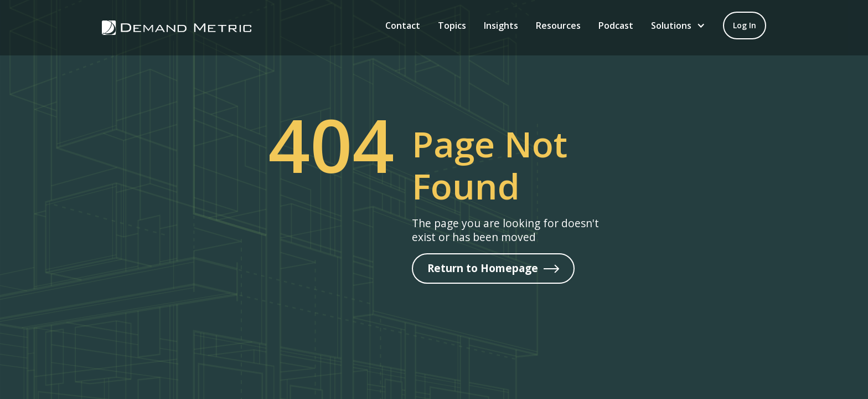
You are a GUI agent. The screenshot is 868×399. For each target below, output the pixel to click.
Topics (452, 25)
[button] (678, 25)
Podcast (616, 25)
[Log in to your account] (745, 25)
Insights (501, 25)
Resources (558, 25)
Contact (403, 25)
